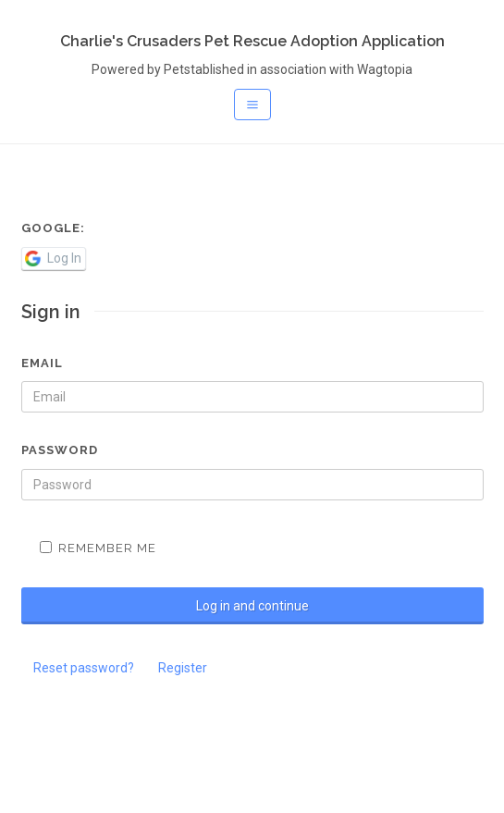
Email (42, 363)
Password (60, 450)
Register (183, 668)
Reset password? (84, 668)
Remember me (98, 548)
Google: (53, 228)
